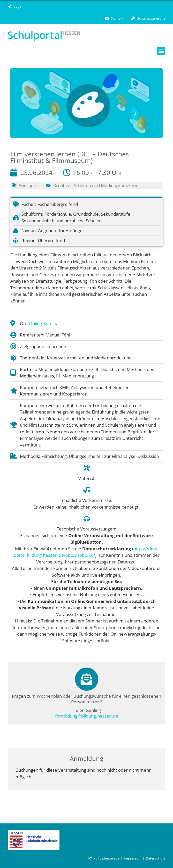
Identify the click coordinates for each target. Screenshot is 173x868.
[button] (161, 51)
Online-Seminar (45, 323)
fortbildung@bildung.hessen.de (87, 716)
